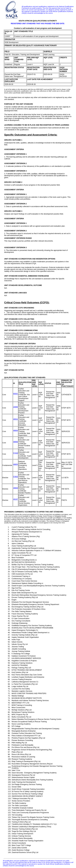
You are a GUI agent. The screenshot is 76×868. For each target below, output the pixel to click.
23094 (15, 407)
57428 (15, 453)
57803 (15, 477)
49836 (15, 488)
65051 (15, 394)
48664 (15, 430)
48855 (15, 464)
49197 (15, 499)
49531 (15, 419)
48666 (15, 442)
